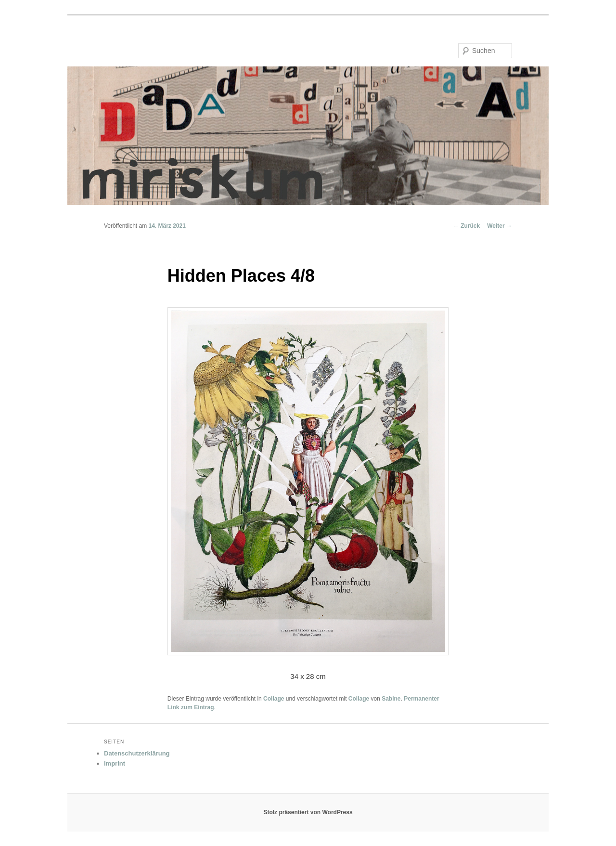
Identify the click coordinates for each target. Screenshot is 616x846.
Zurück (467, 226)
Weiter (500, 226)
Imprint (115, 763)
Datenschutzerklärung (137, 753)
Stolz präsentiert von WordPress (308, 812)
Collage (274, 699)
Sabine (391, 699)
